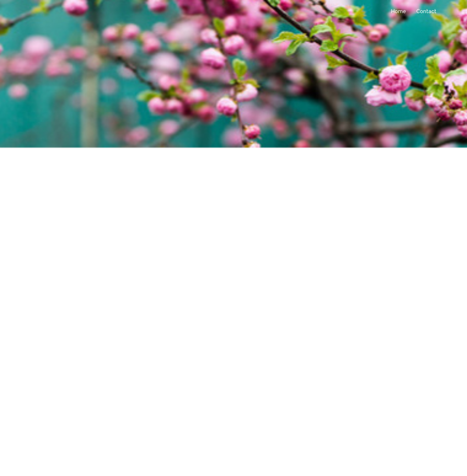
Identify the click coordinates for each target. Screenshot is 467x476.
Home (399, 11)
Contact (426, 11)
